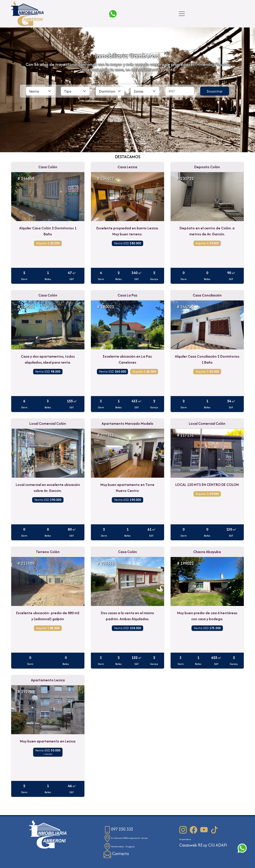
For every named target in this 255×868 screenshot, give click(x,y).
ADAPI (221, 845)
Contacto (116, 854)
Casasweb (188, 845)
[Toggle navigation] (182, 14)
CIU (211, 845)
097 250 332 (118, 829)
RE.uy (203, 845)
